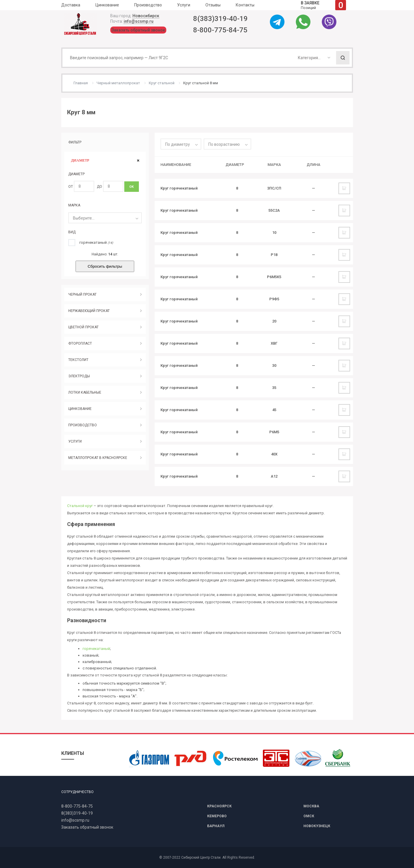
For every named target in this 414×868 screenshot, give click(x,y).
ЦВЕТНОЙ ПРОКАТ (83, 327)
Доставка (71, 5)
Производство (148, 5)
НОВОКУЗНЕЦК (317, 826)
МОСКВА (311, 806)
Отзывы (213, 5)
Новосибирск (146, 16)
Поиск (343, 58)
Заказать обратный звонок (138, 30)
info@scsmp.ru (139, 21)
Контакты (245, 5)
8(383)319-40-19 (220, 19)
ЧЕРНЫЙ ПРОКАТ (82, 294)
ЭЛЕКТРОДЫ (79, 376)
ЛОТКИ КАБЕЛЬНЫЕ (85, 392)
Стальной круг (80, 506)
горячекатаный (96, 649)
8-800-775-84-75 (220, 30)
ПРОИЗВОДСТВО (83, 425)
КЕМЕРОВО (217, 816)
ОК (131, 187)
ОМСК (309, 816)
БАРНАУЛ (216, 826)
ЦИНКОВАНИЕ (80, 409)
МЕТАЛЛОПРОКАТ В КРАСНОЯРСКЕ (98, 458)
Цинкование (107, 5)
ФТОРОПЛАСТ (80, 343)
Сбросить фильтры (105, 266)
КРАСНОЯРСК (219, 806)
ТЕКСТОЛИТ (78, 360)
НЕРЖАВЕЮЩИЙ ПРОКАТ (89, 311)
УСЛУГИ (75, 441)
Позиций (323, 5)
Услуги (184, 5)
